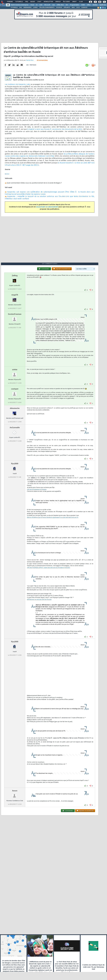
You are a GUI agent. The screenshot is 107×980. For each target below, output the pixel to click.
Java (53, 5)
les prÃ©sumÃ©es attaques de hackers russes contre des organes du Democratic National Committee (50, 155)
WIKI (73, 8)
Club (81, 2)
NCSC (7, 174)
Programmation (75, 5)
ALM (41, 5)
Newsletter (48, 2)
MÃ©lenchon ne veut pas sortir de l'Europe (39, 599)
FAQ (27, 2)
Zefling (15, 276)
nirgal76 (15, 295)
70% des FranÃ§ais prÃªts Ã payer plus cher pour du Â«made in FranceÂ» (48, 568)
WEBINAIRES (27, 8)
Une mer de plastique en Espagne (37, 489)
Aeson (15, 791)
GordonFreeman (15, 314)
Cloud (32, 5)
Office (89, 5)
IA (37, 5)
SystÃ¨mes (103, 5)
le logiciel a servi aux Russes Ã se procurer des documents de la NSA (55, 129)
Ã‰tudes (66, 2)
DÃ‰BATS (67, 8)
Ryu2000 (15, 464)
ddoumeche (15, 408)
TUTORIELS (14, 8)
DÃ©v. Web (60, 5)
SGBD (83, 5)
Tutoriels (19, 2)
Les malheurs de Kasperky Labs (17, 84)
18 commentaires (42, 60)
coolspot (15, 389)
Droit (74, 2)
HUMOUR (84, 8)
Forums (10, 2)
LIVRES (35, 8)
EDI (67, 5)
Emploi (58, 2)
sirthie (15, 370)
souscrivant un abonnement (47, 207)
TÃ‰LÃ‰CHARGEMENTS (47, 8)
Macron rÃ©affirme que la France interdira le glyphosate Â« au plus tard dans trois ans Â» (53, 517)
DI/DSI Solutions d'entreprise (20, 5)
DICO (78, 8)
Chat (39, 2)
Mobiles (95, 5)
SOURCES (59, 8)
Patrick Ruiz (30, 60)
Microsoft (47, 5)
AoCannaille (15, 428)
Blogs (33, 2)
